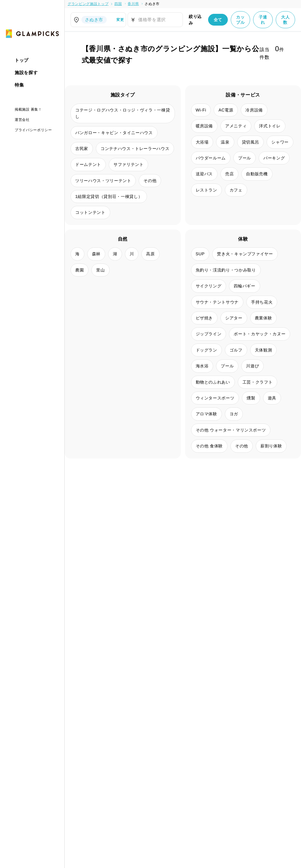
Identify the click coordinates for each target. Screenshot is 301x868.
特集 (19, 85)
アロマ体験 (206, 414)
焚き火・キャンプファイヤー (245, 254)
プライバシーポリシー (33, 130)
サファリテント (129, 164)
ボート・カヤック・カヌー (260, 334)
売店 (229, 174)
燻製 (251, 398)
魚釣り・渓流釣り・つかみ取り (226, 270)
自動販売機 (257, 174)
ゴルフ (236, 350)
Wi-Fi (201, 110)
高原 (150, 254)
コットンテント (90, 212)
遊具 (272, 398)
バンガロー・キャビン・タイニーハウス (114, 133)
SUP (200, 254)
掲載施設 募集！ (28, 109)
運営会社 (22, 120)
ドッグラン (206, 350)
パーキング (274, 158)
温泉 (225, 142)
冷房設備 (254, 110)
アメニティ (236, 126)
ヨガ (234, 414)
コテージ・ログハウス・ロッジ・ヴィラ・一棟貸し (123, 113)
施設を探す (26, 73)
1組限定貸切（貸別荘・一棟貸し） (109, 196)
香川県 (133, 4)
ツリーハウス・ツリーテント (103, 181)
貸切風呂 (251, 142)
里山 (100, 270)
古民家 (82, 149)
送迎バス (204, 174)
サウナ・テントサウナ (217, 302)
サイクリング (209, 286)
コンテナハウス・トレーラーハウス (135, 149)
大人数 (285, 20)
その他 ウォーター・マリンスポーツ (231, 430)
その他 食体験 (209, 446)
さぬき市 (152, 4)
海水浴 (202, 366)
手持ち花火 (262, 302)
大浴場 (202, 142)
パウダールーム (211, 158)
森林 (96, 254)
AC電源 (226, 110)
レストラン (206, 190)
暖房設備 (204, 126)
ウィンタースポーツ (215, 398)
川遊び (252, 366)
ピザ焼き (204, 318)
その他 (150, 181)
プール (245, 158)
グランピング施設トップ (88, 4)
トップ (22, 60)
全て (218, 20)
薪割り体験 (271, 446)
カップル (240, 20)
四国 (118, 4)
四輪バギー (244, 286)
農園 (80, 270)
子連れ (263, 20)
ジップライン (209, 334)
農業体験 (264, 318)
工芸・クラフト (258, 382)
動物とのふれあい (213, 382)
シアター (234, 318)
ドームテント (88, 164)
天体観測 (264, 350)
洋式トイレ (270, 126)
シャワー (280, 142)
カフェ (236, 190)
